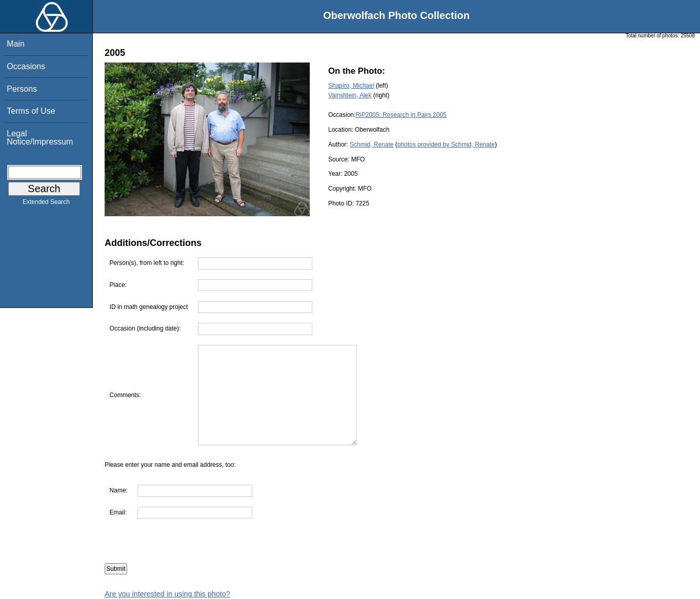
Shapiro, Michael (351, 86)
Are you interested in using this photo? (167, 594)
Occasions (26, 66)
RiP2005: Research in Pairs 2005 (401, 115)
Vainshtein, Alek (350, 95)
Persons (22, 89)
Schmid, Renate (372, 144)
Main (16, 44)
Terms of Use (31, 111)
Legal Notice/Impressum (40, 138)
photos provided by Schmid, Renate (446, 144)
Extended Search (46, 204)
